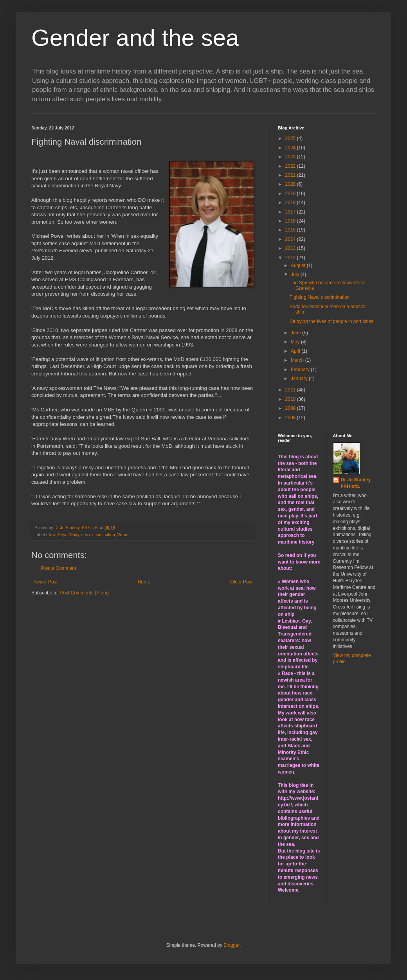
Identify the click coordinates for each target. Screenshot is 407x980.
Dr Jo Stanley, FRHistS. (356, 483)
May (296, 342)
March (298, 360)
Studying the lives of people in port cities (331, 321)
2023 (291, 157)
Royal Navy (68, 535)
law (52, 535)
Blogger (231, 945)
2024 (291, 148)
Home (144, 582)
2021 (291, 175)
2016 (291, 221)
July (296, 275)
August (299, 266)
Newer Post (45, 582)
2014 (291, 239)
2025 (291, 138)
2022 (291, 166)
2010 (291, 399)
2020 (291, 184)
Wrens (123, 535)
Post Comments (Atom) (84, 593)
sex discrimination (98, 535)
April (296, 351)
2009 (291, 408)
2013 (291, 248)
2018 (291, 203)
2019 (291, 194)
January (300, 379)
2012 (291, 258)
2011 (291, 390)
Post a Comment (59, 568)
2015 (291, 230)
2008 (291, 418)
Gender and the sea (135, 38)
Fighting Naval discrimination (320, 297)
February (301, 370)
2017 (291, 212)
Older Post (241, 582)
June (296, 333)
